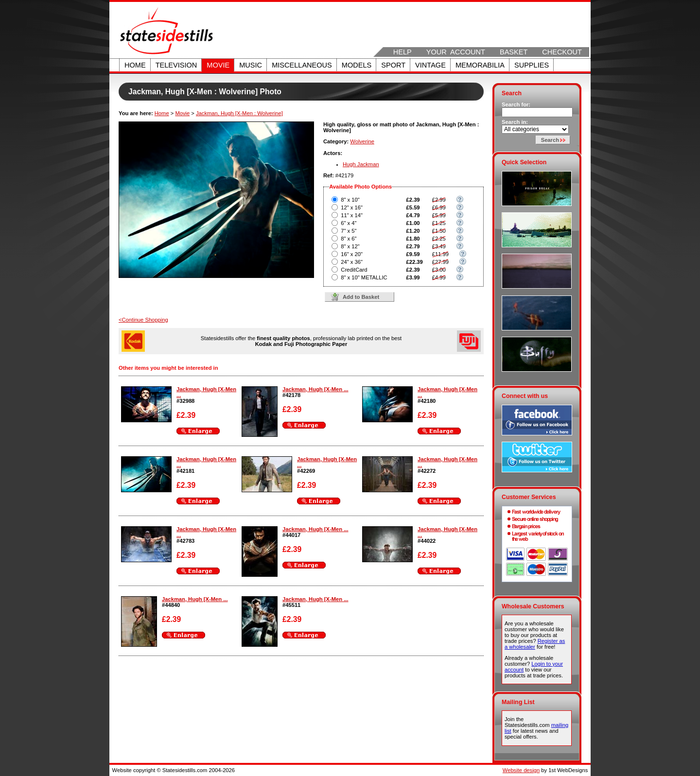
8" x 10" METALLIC (364, 277)
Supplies (532, 65)
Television (176, 65)
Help (402, 52)
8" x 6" (349, 239)
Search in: (515, 122)
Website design (521, 770)
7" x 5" (349, 231)
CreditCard (354, 270)
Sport (393, 65)
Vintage (430, 65)
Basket (514, 52)
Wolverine (362, 141)
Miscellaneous (302, 65)
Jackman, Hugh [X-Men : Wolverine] (239, 113)
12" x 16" (352, 207)
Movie (218, 65)
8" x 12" (350, 246)
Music (251, 65)
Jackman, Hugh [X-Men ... (315, 389)
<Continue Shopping (143, 320)
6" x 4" (349, 223)
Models (357, 65)
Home (135, 65)
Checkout (562, 52)
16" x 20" (352, 254)
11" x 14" (352, 215)
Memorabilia (480, 65)
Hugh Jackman (361, 164)
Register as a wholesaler (535, 644)
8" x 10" (350, 200)
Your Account (456, 52)
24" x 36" (352, 262)
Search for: (516, 104)
